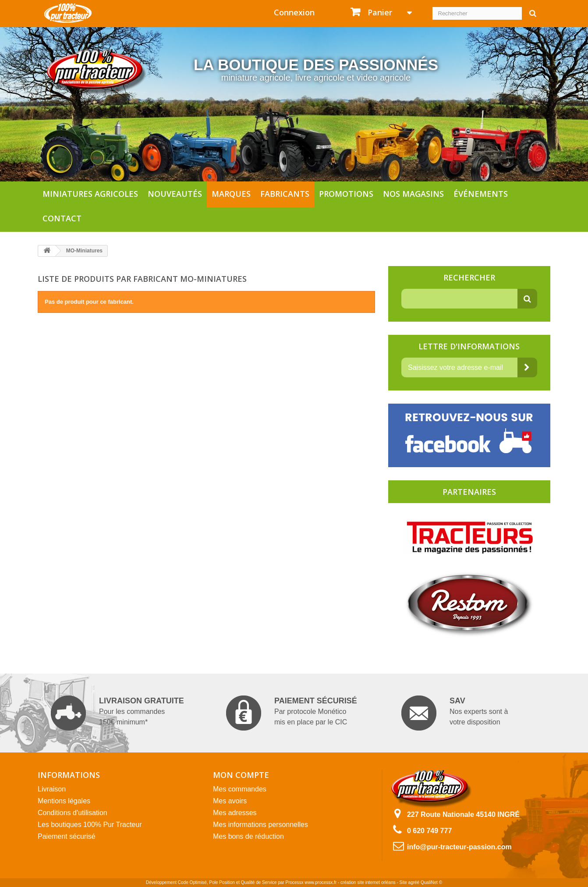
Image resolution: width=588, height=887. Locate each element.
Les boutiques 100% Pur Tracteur (90, 825)
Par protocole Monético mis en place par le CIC (292, 713)
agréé (414, 882)
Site (403, 882)
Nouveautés (175, 194)
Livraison (52, 789)
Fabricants (285, 194)
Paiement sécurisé (67, 836)
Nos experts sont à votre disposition (455, 713)
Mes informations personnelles (260, 825)
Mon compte (241, 775)
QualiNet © (431, 882)
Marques (231, 194)
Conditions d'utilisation (73, 813)
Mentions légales (64, 801)
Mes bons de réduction (248, 836)
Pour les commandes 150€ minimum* (117, 713)
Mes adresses (235, 813)
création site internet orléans (368, 882)
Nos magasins (413, 194)
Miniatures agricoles (90, 194)
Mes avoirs (230, 801)
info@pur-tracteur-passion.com (459, 847)
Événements (481, 194)
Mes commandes (240, 789)
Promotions (346, 194)
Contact (62, 218)
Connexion (294, 12)
